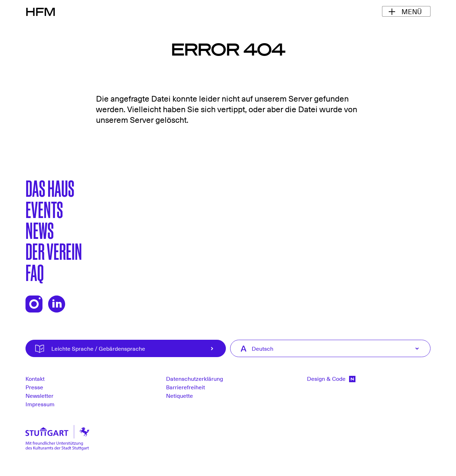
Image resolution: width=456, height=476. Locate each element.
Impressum (40, 404)
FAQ (35, 272)
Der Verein (54, 251)
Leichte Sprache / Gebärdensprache (137, 348)
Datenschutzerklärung (195, 378)
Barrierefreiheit (186, 387)
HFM (41, 11)
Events (44, 209)
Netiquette (179, 395)
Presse (34, 387)
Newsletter (39, 395)
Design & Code (331, 378)
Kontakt (35, 378)
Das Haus (50, 188)
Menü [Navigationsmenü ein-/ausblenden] (412, 11)
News (40, 230)
